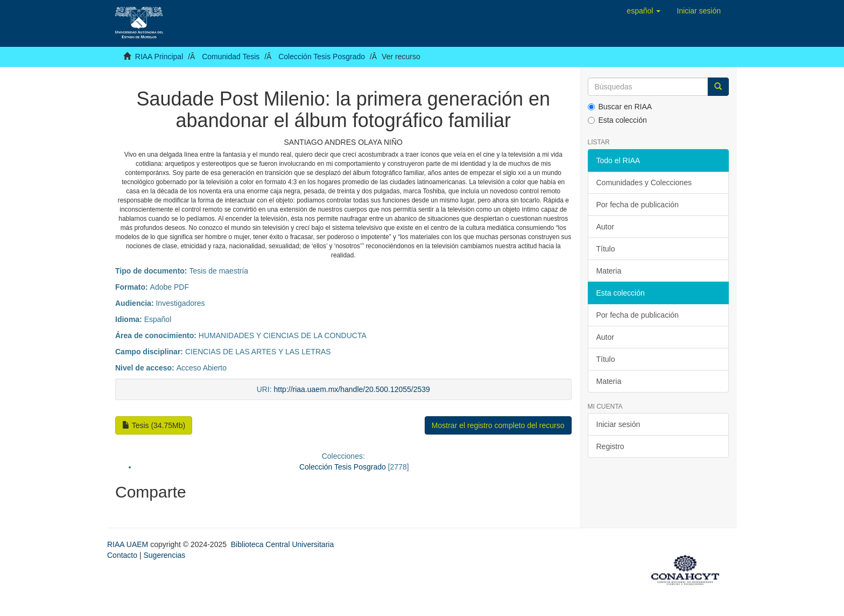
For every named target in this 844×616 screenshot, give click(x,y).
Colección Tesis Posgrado (322, 57)
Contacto (122, 555)
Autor (605, 227)
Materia (609, 271)
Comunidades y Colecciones (644, 183)
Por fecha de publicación (638, 205)
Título (606, 249)
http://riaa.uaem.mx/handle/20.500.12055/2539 (352, 389)
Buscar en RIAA (620, 107)
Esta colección (617, 120)
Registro (610, 446)
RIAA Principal (159, 57)
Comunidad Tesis (231, 57)
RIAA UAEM (129, 544)
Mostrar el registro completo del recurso (498, 425)
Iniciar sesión (618, 424)
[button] (643, 11)
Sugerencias (164, 555)
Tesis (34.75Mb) (154, 425)
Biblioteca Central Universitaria (282, 544)
